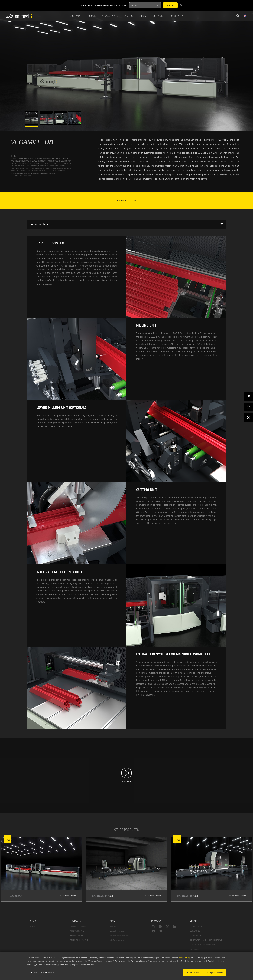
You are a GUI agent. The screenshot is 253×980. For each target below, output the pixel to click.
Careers (128, 16)
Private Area (176, 16)
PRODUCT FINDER (77, 935)
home (13, 156)
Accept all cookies (215, 972)
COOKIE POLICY (195, 935)
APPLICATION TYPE (77, 931)
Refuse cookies (193, 972)
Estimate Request (127, 200)
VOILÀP (33, 926)
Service (143, 16)
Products (91, 16)
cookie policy (184, 958)
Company (75, 16)
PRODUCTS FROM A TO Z (79, 940)
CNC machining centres (21, 176)
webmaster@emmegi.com (119, 935)
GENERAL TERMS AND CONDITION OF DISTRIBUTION (203, 947)
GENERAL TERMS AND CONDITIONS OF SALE (206, 940)
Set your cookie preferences (42, 972)
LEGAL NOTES (195, 931)
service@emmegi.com (118, 931)
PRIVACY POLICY (196, 926)
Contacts (158, 16)
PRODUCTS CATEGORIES (79, 926)
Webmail (113, 926)
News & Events (110, 16)
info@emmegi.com (117, 940)
